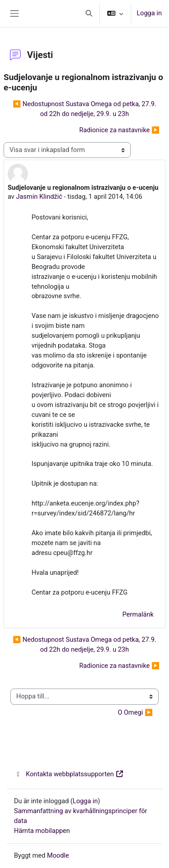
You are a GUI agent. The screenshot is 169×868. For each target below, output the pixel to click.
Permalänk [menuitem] (138, 614)
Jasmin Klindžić (39, 197)
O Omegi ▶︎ (135, 712)
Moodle (58, 855)
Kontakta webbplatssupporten (69, 774)
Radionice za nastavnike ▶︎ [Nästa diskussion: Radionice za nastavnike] (119, 130)
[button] (89, 13)
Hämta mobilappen (42, 831)
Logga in (149, 13)
